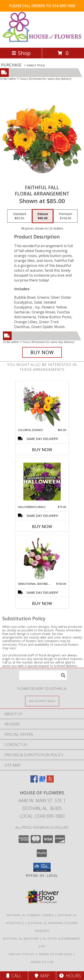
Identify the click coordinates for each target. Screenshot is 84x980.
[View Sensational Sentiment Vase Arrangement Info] (42, 558)
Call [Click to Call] (14, 976)
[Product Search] (43, 675)
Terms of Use (42, 962)
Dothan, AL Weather (21, 939)
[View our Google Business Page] (42, 781)
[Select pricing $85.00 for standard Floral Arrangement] (19, 216)
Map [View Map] (42, 976)
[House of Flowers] (42, 41)
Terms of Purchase (55, 954)
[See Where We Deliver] (42, 701)
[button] (42, 867)
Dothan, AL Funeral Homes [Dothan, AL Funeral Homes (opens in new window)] (30, 915)
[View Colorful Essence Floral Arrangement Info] (42, 405)
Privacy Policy (22, 954)
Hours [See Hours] (70, 976)
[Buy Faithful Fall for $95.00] (42, 352)
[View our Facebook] (34, 781)
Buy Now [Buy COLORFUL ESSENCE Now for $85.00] (42, 450)
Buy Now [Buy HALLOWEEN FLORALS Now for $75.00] (42, 526)
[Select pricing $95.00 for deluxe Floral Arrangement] (43, 216)
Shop (21, 53)
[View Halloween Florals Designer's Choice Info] (42, 482)
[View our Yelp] (50, 781)
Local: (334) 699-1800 (42, 816)
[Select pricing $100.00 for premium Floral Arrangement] (66, 216)
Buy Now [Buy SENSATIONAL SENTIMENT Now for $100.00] (42, 603)
